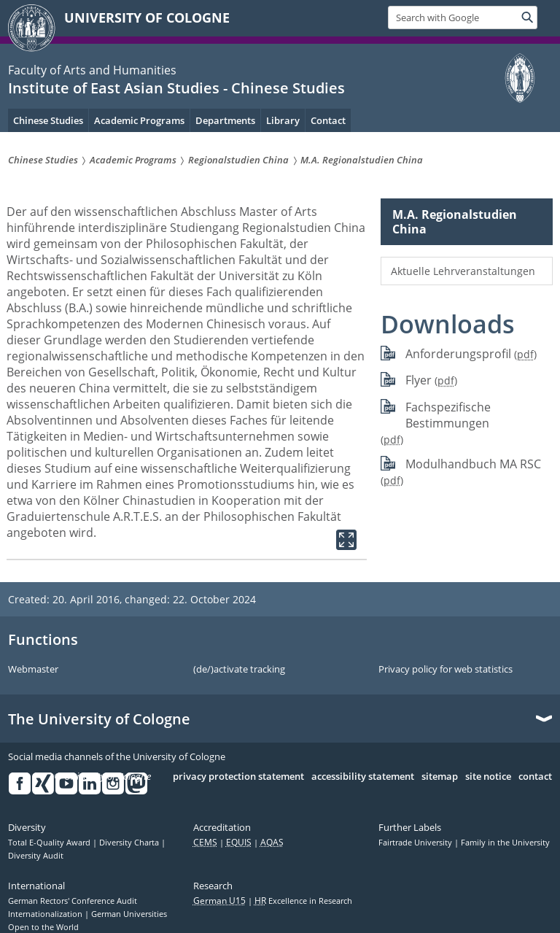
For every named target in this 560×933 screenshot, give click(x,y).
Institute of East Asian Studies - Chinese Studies (176, 88)
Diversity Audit (36, 856)
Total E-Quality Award (50, 843)
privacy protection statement (238, 777)
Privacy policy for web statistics (446, 670)
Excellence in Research (303, 901)
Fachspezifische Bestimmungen (448, 415)
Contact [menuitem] (328, 120)
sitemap (440, 777)
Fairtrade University (416, 843)
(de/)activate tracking (239, 670)
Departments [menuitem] (225, 120)
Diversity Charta (130, 843)
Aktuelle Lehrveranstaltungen (463, 271)
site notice (488, 777)
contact (535, 777)
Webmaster (33, 670)
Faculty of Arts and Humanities (92, 70)
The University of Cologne (99, 719)
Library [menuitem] (283, 120)
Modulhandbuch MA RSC (473, 464)
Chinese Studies (48, 120)
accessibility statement (363, 777)
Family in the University (505, 843)
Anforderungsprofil (458, 354)
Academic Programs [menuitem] (139, 120)
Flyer (419, 380)
